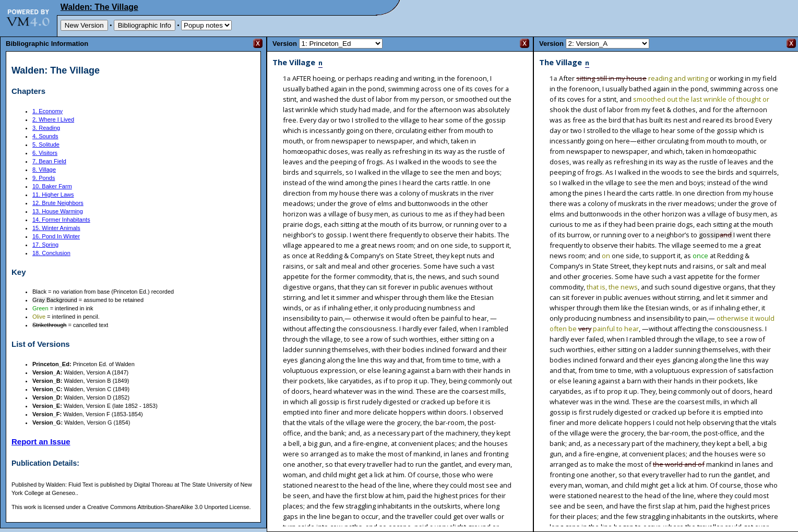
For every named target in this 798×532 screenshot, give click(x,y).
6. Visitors (45, 153)
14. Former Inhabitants (61, 220)
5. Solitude (46, 144)
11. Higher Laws (53, 195)
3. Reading (46, 128)
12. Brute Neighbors (58, 203)
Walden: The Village (99, 7)
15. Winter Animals (56, 228)
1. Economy (47, 111)
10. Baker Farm (52, 186)
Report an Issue (41, 442)
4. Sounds (45, 136)
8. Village (44, 170)
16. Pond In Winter (56, 236)
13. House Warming (58, 211)
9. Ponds (44, 178)
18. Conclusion (51, 253)
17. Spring (45, 245)
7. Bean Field (49, 161)
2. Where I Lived (53, 119)
